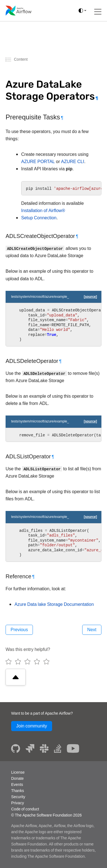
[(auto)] (82, 11)
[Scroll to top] (16, 677)
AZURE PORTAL (38, 162)
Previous (19, 630)
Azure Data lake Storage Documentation (54, 604)
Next (92, 630)
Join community (32, 726)
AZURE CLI (73, 162)
